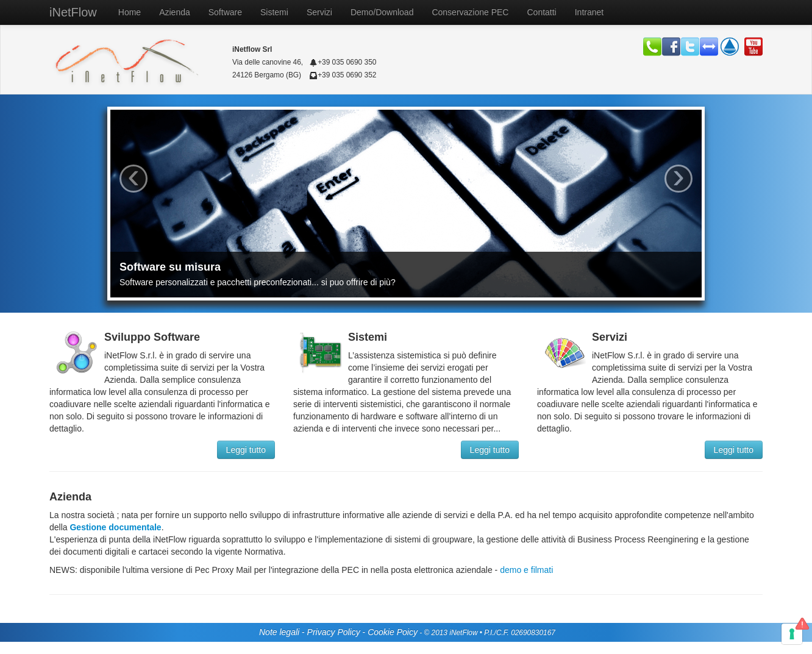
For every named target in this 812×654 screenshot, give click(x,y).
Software (225, 12)
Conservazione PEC (470, 12)
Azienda (175, 12)
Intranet (589, 12)
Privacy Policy (334, 632)
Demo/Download (382, 12)
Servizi (319, 12)
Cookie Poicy (393, 632)
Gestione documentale (115, 527)
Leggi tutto (246, 450)
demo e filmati (525, 570)
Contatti (541, 12)
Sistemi (274, 12)
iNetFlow (73, 12)
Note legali (279, 632)
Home (130, 12)
